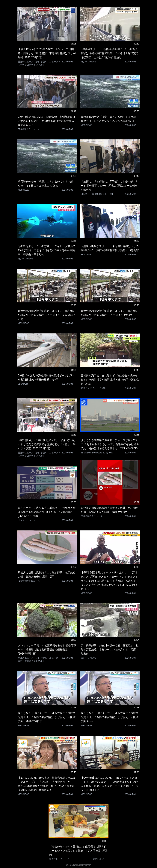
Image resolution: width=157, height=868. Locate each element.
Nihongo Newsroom (82, 865)
